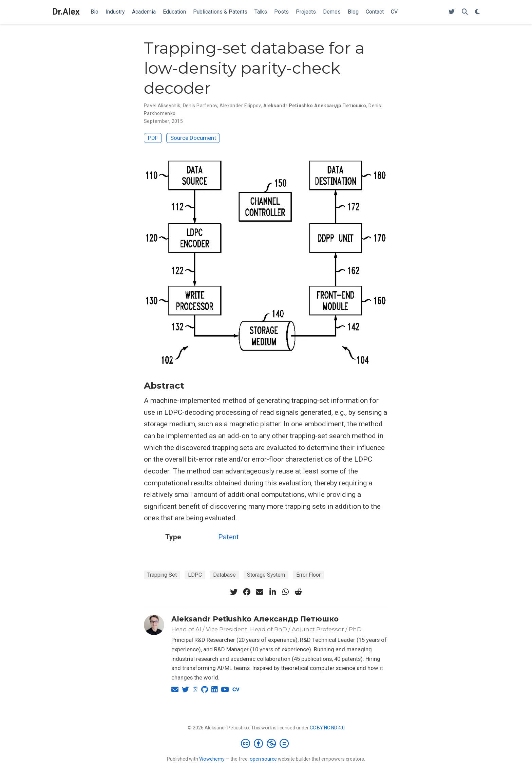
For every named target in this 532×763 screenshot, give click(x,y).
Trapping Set (162, 575)
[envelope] (260, 592)
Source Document (193, 138)
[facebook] (247, 592)
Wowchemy (212, 759)
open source (263, 759)
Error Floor (308, 575)
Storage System (266, 575)
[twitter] (234, 592)
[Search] (465, 12)
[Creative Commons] (266, 743)
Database (224, 575)
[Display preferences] (477, 12)
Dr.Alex (66, 12)
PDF (153, 138)
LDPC (195, 575)
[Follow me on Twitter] (452, 12)
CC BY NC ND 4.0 (327, 728)
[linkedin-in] (272, 592)
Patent (229, 537)
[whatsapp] (285, 592)
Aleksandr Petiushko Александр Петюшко (255, 619)
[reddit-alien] (298, 592)
